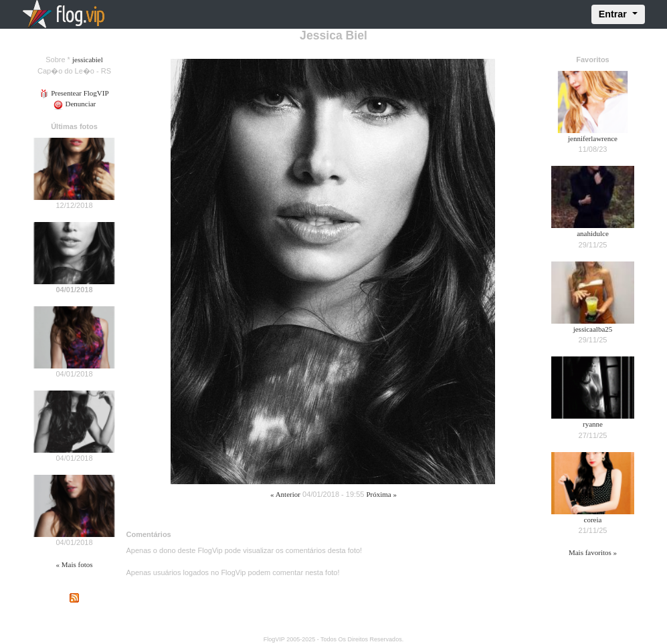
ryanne (593, 424)
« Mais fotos (75, 564)
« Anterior (285, 494)
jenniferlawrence (593, 138)
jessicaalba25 (593, 329)
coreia (593, 520)
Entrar (614, 14)
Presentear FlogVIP (74, 93)
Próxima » (381, 494)
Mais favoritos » (593, 552)
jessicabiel (88, 60)
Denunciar (75, 104)
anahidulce (593, 233)
